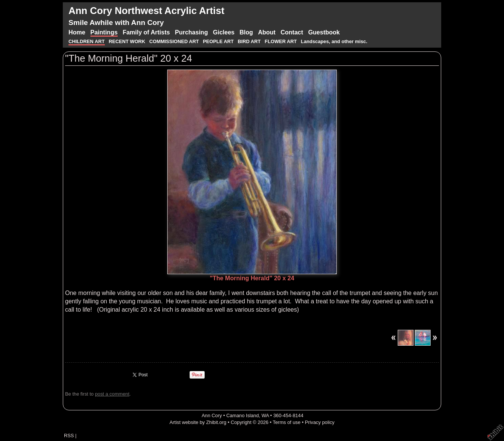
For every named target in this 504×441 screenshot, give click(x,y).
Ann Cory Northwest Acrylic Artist (146, 11)
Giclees (224, 32)
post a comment (112, 394)
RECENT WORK (128, 41)
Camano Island (243, 415)
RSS (69, 436)
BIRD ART (249, 41)
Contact (292, 32)
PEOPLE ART (218, 41)
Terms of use (287, 422)
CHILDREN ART (87, 41)
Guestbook (324, 32)
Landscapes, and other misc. (334, 41)
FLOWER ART (282, 41)
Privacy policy (320, 422)
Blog (246, 32)
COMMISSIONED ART (174, 41)
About (267, 32)
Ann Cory (212, 415)
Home (77, 32)
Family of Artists (146, 32)
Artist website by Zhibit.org (198, 422)
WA (265, 415)
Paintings (104, 32)
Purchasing (191, 32)
